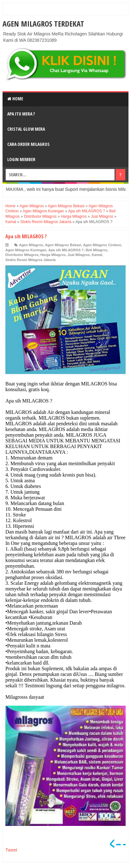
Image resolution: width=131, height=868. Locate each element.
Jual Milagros (78, 255)
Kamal (97, 255)
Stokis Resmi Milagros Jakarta (31, 260)
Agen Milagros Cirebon (102, 245)
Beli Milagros (97, 250)
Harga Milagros (53, 255)
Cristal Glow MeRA (26, 129)
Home (15, 99)
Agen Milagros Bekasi (63, 245)
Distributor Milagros (22, 255)
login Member (21, 159)
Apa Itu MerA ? (21, 114)
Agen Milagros (31, 245)
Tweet (11, 850)
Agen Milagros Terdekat (43, 24)
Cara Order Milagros (28, 144)
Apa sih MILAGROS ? (66, 250)
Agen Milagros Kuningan (26, 250)
